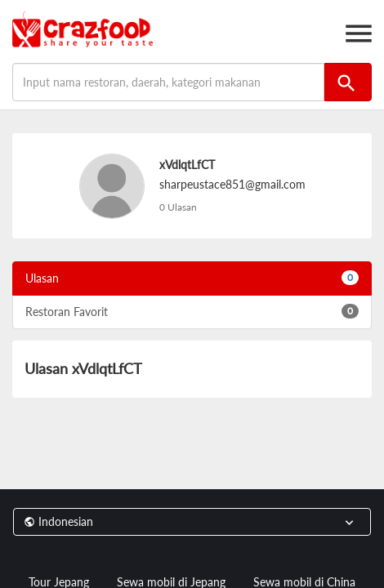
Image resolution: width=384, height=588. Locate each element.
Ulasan (192, 278)
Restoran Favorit (192, 311)
